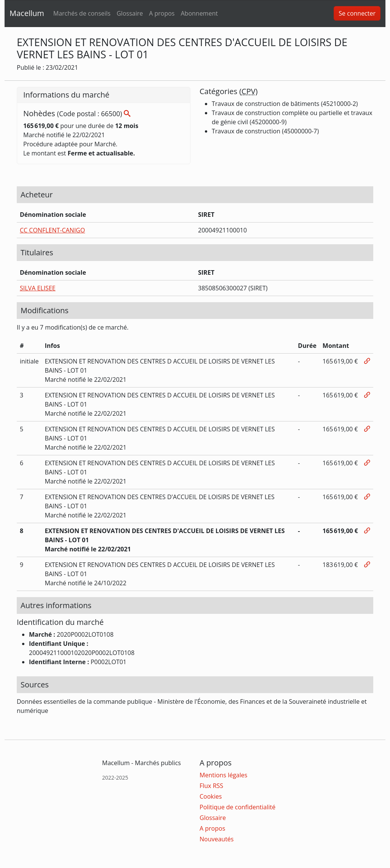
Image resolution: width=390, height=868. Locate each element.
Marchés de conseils (82, 13)
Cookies (211, 796)
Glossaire (130, 13)
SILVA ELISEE (38, 288)
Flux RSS (211, 786)
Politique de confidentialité (237, 807)
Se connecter (357, 13)
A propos (162, 13)
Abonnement (199, 13)
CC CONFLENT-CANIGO (52, 230)
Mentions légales (223, 775)
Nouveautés (217, 839)
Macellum (27, 13)
